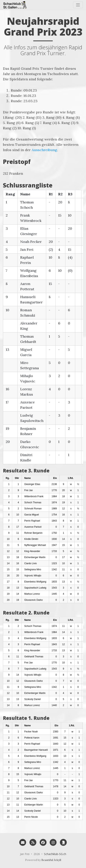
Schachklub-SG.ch (55, 854)
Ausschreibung (44, 150)
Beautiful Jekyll (51, 860)
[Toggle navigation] (78, 5)
